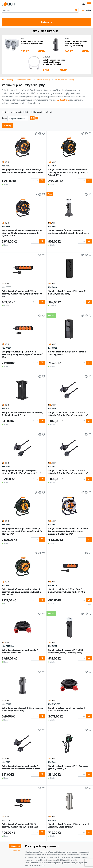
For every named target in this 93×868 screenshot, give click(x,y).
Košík (86, 10)
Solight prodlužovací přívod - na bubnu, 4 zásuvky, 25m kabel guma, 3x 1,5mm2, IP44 (22, 171)
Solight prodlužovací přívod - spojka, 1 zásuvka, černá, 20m (66, 709)
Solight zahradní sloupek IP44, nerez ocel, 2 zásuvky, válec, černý (76, 43)
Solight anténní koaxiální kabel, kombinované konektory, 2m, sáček (54, 62)
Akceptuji (15, 846)
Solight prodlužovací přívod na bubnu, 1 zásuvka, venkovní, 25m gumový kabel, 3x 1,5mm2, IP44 (22, 592)
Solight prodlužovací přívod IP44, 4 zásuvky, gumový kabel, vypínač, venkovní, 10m (22, 354)
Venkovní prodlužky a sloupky (64, 80)
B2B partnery (63, 100)
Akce (28, 112)
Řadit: (4, 118)
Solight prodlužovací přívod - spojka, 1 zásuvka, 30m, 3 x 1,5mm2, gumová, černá (68, 414)
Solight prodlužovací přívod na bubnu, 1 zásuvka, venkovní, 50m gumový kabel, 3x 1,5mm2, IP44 (22, 531)
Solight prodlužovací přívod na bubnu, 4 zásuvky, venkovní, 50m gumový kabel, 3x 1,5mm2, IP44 (68, 172)
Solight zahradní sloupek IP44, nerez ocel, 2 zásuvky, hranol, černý (22, 414)
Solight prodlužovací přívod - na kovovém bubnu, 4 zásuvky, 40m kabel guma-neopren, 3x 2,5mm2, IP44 (68, 531)
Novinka (19, 112)
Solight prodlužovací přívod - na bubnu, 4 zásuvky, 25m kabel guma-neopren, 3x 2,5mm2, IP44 (22, 233)
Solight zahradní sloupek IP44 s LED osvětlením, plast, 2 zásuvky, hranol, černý (69, 232)
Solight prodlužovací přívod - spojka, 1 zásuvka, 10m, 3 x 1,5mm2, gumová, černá (21, 472)
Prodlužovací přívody (43, 80)
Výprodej (49, 112)
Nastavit (16, 851)
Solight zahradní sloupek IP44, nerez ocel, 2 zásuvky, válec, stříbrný (69, 825)
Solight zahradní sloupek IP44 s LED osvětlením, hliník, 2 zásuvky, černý (66, 651)
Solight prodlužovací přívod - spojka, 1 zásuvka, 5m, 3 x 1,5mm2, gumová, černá (21, 767)
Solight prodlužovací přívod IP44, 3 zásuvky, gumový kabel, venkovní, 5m (20, 825)
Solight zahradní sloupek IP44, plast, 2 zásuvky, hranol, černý (67, 292)
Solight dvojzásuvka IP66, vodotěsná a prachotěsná (32, 42)
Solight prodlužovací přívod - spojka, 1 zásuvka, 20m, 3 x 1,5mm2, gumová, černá (68, 472)
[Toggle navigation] (89, 4)
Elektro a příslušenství (24, 80)
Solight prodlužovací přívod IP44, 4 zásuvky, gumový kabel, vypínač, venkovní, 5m (22, 294)
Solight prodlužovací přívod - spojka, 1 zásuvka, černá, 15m (20, 651)
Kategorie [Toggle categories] (46, 22)
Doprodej (38, 112)
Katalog (10, 80)
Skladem (8, 112)
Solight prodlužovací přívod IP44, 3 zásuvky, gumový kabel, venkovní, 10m (67, 590)
